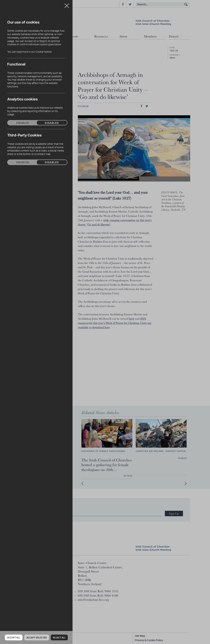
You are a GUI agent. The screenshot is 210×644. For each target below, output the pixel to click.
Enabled (23, 123)
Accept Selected (37, 638)
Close (67, 4)
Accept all (14, 638)
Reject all (59, 638)
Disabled (52, 123)
